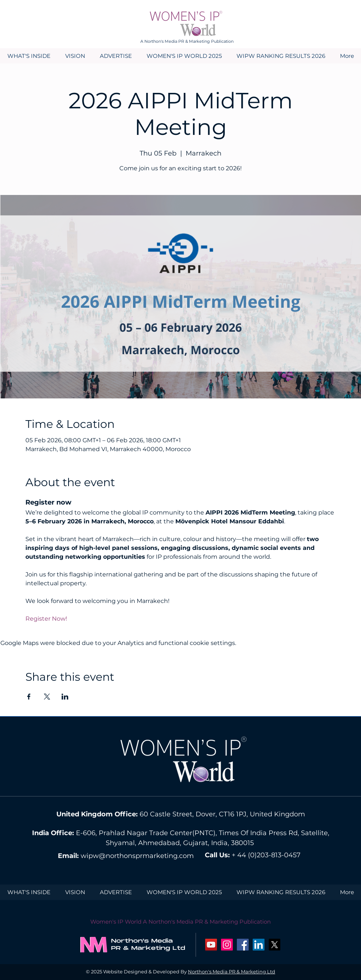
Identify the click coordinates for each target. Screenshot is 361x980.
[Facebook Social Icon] (243, 945)
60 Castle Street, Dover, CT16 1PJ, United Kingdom (222, 814)
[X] (274, 945)
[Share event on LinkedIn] (65, 697)
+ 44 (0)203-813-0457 (266, 855)
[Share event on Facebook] (29, 697)
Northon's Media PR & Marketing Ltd (232, 972)
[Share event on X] (47, 697)
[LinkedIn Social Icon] (259, 945)
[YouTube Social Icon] (211, 945)
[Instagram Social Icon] (227, 945)
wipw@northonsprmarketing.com (137, 856)
